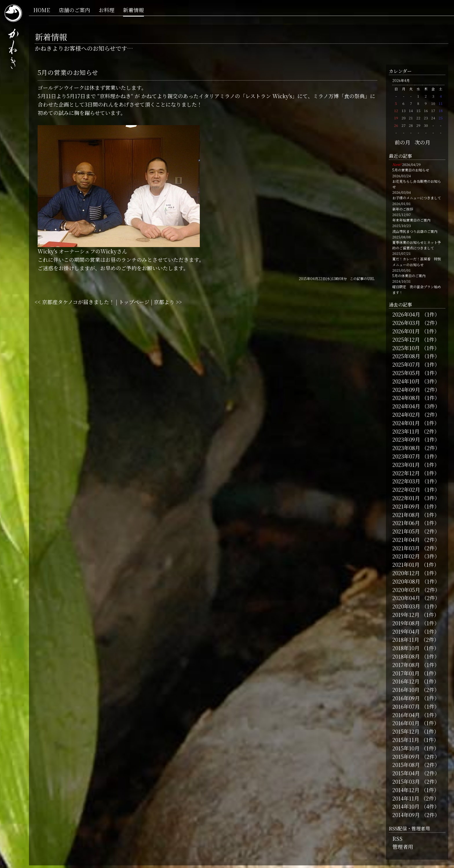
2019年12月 (406, 615)
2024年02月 (406, 414)
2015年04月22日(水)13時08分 (323, 278)
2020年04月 (406, 598)
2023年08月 (406, 448)
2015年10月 (406, 748)
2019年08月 (406, 623)
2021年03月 (406, 548)
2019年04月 (406, 631)
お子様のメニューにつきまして (417, 198)
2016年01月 (406, 723)
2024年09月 (406, 390)
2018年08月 (406, 656)
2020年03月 (406, 606)
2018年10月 (406, 648)
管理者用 (403, 847)
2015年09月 (406, 756)
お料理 (107, 10)
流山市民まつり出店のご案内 (415, 231)
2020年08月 (406, 581)
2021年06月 (406, 523)
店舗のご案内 (74, 10)
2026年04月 (406, 314)
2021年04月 (406, 540)
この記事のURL (362, 278)
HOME (42, 10)
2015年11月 (406, 740)
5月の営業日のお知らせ (411, 170)
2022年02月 (406, 489)
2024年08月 (406, 398)
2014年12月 (406, 790)
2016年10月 (406, 690)
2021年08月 (406, 515)
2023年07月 (406, 456)
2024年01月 (406, 423)
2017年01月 (406, 673)
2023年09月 (406, 439)
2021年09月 (406, 506)
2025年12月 (406, 339)
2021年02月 (406, 556)
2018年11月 (406, 639)
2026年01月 (406, 331)
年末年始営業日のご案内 (411, 220)
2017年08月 (406, 665)
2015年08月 (406, 765)
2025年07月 (406, 364)
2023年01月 (406, 465)
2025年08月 (406, 356)
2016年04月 (406, 715)
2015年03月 (406, 781)
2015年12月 (406, 731)
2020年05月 (406, 590)
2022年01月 (406, 498)
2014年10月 (406, 806)
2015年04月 (406, 773)
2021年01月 (406, 564)
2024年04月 (406, 406)
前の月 (402, 142)
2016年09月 (406, 698)
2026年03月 (406, 323)
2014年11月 (406, 798)
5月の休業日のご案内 (409, 276)
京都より (164, 302)
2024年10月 (406, 381)
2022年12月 (406, 473)
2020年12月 (406, 573)
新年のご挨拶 (403, 209)
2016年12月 (406, 681)
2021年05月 (406, 531)
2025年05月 (406, 373)
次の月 (422, 142)
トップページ (134, 302)
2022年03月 (406, 481)
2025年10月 (406, 348)
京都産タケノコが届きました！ (78, 302)
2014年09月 (406, 815)
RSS (397, 838)
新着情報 (133, 10)
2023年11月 (406, 431)
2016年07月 (406, 706)
